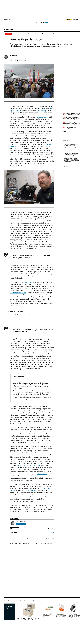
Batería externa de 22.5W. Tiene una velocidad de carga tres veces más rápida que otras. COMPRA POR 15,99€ (74, 615)
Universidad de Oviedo (18, 293)
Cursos (13, 601)
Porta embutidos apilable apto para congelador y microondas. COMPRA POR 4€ (48, 615)
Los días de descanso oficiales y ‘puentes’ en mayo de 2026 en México (71, 114)
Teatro (35, 30)
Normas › (52, 532)
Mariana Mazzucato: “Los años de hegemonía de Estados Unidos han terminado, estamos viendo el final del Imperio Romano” (71, 160)
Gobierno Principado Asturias (39, 539)
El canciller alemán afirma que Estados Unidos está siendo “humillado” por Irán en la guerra (72, 165)
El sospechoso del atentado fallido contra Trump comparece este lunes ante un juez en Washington (71, 144)
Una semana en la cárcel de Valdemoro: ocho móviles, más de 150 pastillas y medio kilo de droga (71, 124)
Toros (68, 30)
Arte (42, 30)
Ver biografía (21, 524)
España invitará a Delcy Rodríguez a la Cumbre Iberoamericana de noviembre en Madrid (70, 129)
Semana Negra (42, 111)
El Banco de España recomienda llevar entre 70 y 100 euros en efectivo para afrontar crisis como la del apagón (71, 155)
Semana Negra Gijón (14, 539)
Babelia (71, 30)
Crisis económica (23, 539)
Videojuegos (63, 30)
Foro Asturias (30, 539)
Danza (45, 30)
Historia (48, 30)
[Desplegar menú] (5, 23)
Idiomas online (27, 601)
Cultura (8, 30)
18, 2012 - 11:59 (17, 57)
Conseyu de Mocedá (28, 282)
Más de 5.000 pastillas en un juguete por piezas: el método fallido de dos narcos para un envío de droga (71, 119)
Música (31, 30)
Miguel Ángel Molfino (25, 465)
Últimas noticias (77, 30)
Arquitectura (54, 30)
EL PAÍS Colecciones (37, 601)
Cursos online (19, 601)
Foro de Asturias (41, 117)
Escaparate (7, 601)
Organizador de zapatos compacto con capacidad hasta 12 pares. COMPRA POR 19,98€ (28, 619)
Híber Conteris (42, 474)
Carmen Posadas (29, 491)
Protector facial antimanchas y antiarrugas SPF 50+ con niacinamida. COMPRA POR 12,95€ (61, 615)
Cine (28, 30)
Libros (39, 30)
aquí (38, 545)
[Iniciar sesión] (76, 19)
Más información (14, 545)
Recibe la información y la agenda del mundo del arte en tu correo (25, 529)
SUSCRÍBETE (69, 19)
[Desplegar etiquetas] (53, 539)
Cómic (58, 30)
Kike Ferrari (37, 465)
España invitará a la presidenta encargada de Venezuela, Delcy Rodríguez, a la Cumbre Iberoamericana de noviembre (36, 34)
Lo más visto (66, 140)
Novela (48, 539)
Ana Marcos (14, 55)
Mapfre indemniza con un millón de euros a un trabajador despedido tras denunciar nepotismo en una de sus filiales (71, 149)
